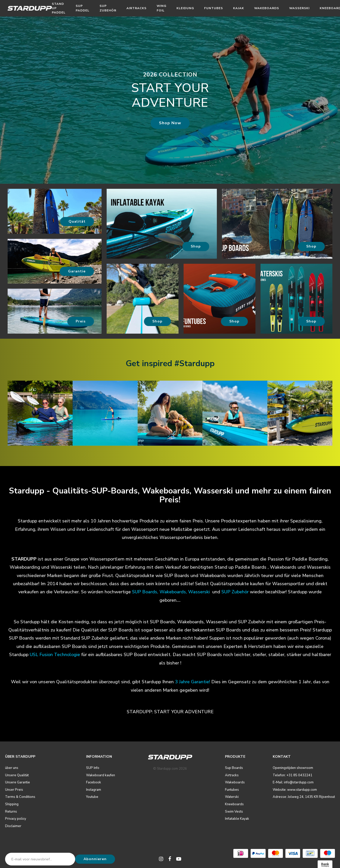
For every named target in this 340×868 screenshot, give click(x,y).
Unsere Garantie (18, 782)
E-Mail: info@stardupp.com (293, 782)
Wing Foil (161, 8)
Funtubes (214, 8)
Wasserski (299, 8)
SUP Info (93, 768)
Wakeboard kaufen (101, 775)
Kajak (239, 8)
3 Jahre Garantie (192, 682)
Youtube (92, 797)
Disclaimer (13, 826)
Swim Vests (234, 812)
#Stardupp (195, 363)
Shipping (12, 804)
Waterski (232, 797)
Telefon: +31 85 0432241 (293, 775)
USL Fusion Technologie (55, 655)
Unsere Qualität (17, 775)
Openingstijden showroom (293, 768)
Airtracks (136, 8)
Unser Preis (14, 790)
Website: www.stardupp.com (295, 790)
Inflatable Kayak (237, 819)
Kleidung (185, 8)
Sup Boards (234, 768)
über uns (12, 768)
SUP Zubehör (108, 8)
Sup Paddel (83, 8)
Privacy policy (16, 819)
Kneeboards (234, 804)
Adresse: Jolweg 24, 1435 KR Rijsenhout (304, 797)
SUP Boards (145, 592)
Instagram (94, 790)
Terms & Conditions (20, 797)
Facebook (94, 782)
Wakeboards (267, 8)
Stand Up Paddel (59, 8)
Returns (11, 812)
